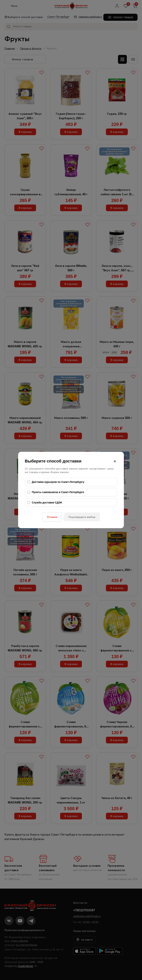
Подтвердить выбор (82, 517)
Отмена (52, 517)
